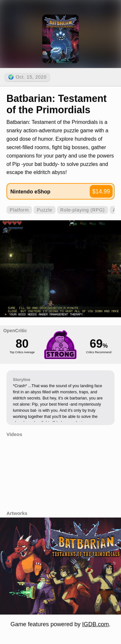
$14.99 (101, 191)
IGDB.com (96, 624)
